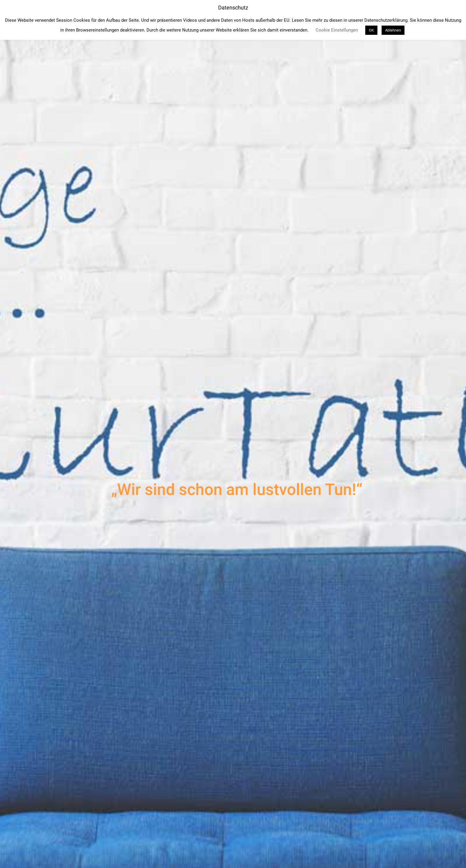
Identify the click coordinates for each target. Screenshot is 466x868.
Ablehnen (393, 30)
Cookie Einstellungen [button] (337, 30)
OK (371, 30)
